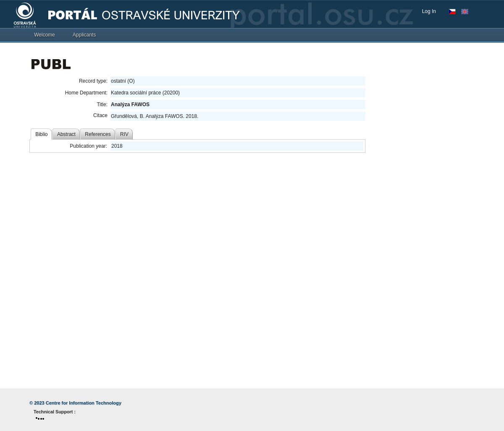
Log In (429, 11)
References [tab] (98, 134)
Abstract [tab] (66, 134)
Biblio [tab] (41, 134)
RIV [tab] (124, 134)
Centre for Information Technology (84, 403)
